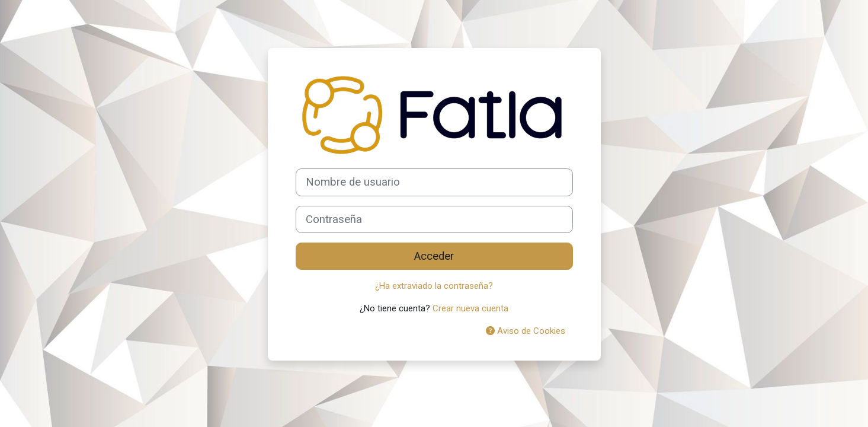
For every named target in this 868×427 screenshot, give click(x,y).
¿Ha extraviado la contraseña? (434, 286)
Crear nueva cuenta (470, 308)
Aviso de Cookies (526, 331)
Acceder (434, 256)
